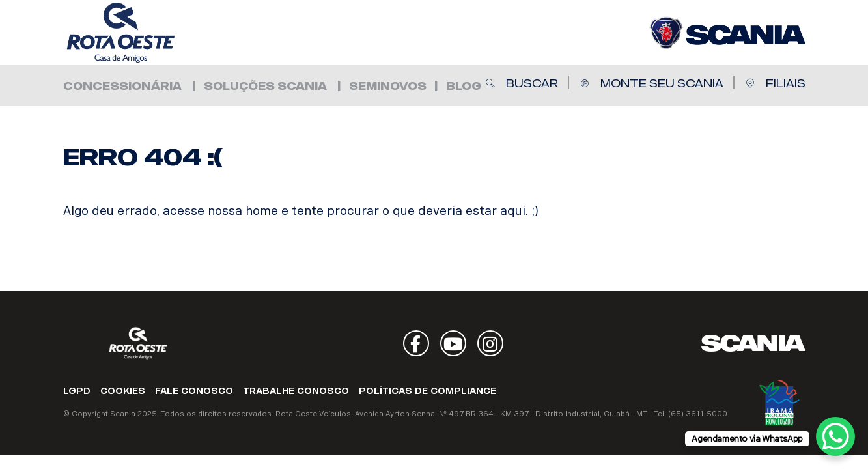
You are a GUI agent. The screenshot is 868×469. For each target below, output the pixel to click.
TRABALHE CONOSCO (296, 391)
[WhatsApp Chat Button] (835, 436)
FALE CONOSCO (194, 391)
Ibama (779, 403)
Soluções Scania (265, 86)
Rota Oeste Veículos (141, 33)
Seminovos (388, 86)
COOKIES (123, 391)
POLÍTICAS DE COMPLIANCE (427, 391)
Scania (753, 343)
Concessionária (122, 86)
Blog (464, 86)
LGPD (77, 391)
